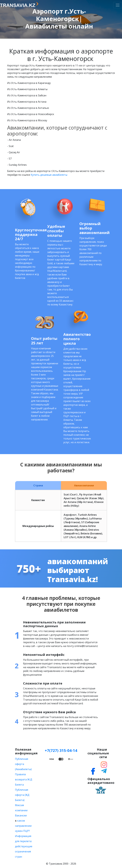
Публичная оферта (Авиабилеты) (23, 764)
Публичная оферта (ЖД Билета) (22, 795)
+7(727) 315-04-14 (61, 750)
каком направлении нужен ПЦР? (23, 826)
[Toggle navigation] (118, 5)
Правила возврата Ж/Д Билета (24, 779)
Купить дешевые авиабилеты (49, 175)
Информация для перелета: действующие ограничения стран (24, 846)
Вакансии (21, 815)
